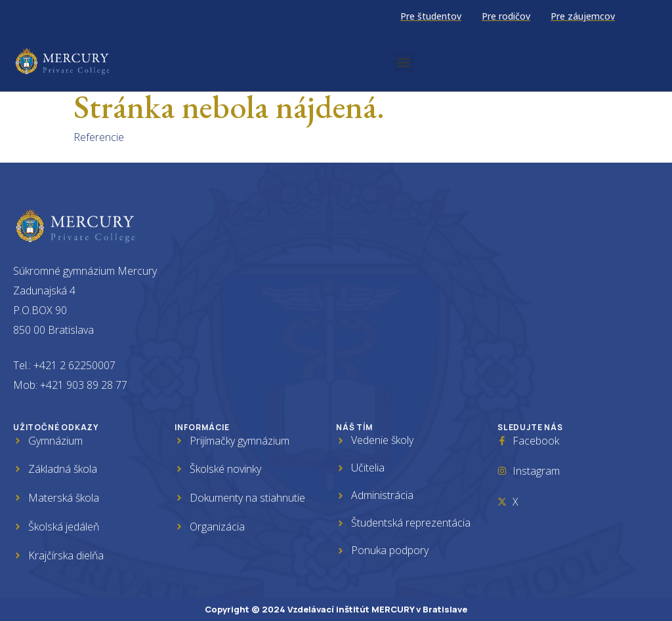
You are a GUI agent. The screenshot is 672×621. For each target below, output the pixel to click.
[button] (404, 62)
